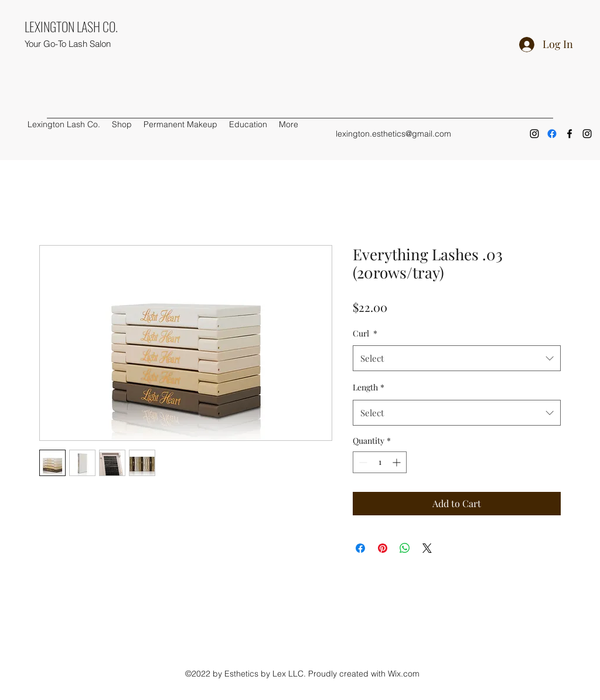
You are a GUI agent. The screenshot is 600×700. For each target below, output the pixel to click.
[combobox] (457, 358)
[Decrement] (362, 462)
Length (369, 387)
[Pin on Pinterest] (383, 548)
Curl (365, 333)
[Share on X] (427, 548)
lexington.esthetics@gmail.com (393, 134)
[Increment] (398, 462)
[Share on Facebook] (360, 548)
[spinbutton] (380, 462)
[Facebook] (552, 134)
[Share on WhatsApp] (405, 548)
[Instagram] (534, 134)
